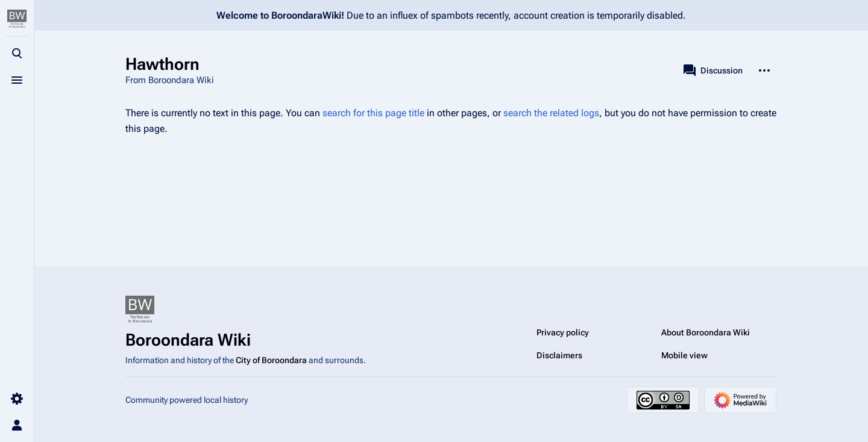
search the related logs (551, 113)
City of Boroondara (271, 360)
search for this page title (373, 113)
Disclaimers (559, 355)
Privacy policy (563, 332)
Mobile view (684, 355)
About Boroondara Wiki (706, 332)
